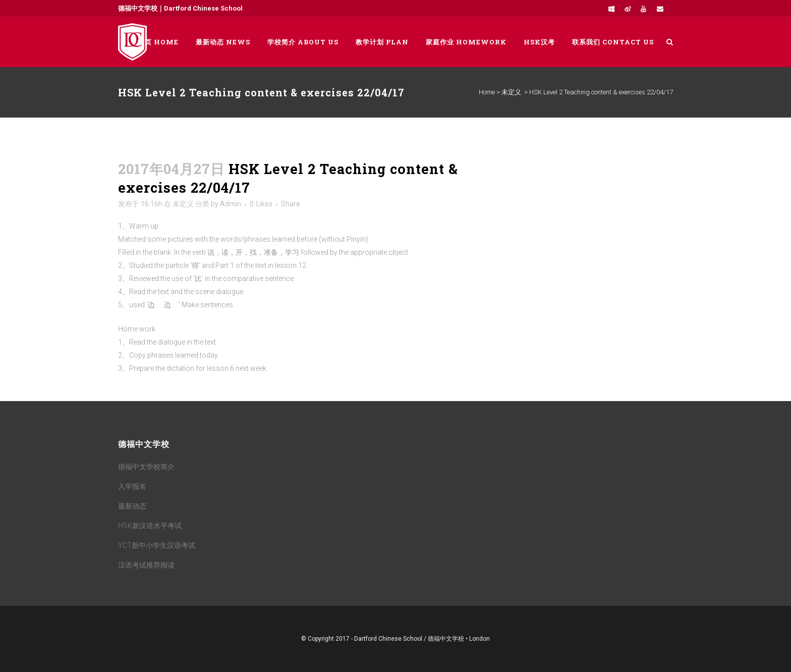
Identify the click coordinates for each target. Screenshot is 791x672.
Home (487, 92)
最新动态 (132, 506)
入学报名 (132, 486)
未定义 (511, 92)
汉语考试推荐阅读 (146, 565)
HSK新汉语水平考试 (150, 526)
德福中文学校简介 (146, 467)
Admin (231, 204)
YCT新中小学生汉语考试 (157, 545)
